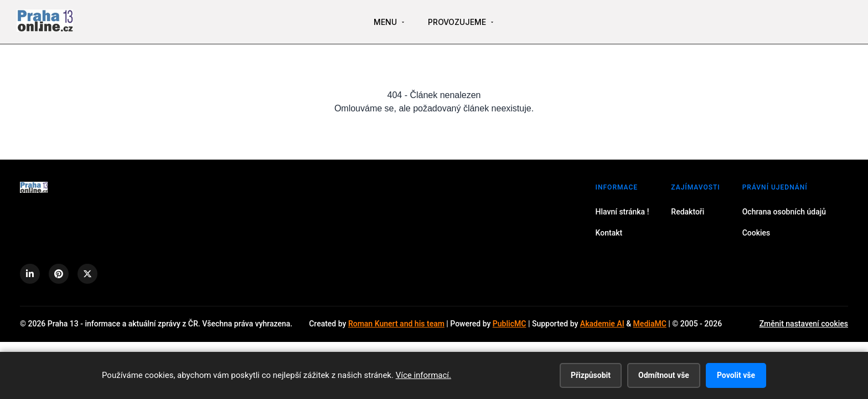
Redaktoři (688, 212)
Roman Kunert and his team (396, 324)
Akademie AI (602, 324)
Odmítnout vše (664, 375)
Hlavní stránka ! (622, 212)
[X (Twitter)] (87, 274)
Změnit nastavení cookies (804, 324)
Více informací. (423, 375)
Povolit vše (736, 375)
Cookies (756, 233)
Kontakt (609, 233)
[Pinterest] (59, 274)
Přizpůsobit (591, 375)
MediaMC (650, 324)
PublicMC (510, 324)
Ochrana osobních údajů (784, 212)
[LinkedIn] (30, 274)
